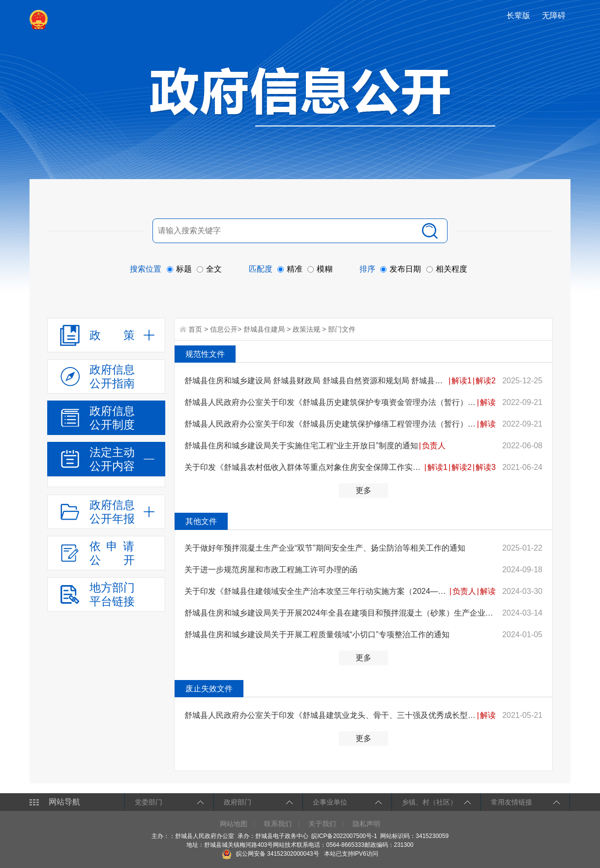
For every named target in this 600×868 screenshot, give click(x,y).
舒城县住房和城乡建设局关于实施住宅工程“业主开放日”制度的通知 (301, 446)
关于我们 (322, 824)
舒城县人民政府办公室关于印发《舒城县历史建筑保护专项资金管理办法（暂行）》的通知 (330, 402)
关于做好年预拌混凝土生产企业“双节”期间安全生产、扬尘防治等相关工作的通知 (325, 548)
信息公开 (224, 329)
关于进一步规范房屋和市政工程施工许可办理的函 (271, 570)
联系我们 (278, 824)
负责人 (434, 446)
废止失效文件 (209, 689)
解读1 (462, 381)
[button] (519, 15)
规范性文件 (205, 354)
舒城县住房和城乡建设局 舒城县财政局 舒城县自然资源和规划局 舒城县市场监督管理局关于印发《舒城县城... (316, 381)
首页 (195, 329)
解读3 (486, 467)
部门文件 (342, 329)
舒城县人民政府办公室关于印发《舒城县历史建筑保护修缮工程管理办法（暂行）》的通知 (330, 424)
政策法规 (306, 329)
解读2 (486, 381)
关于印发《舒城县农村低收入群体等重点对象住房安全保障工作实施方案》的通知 (304, 467)
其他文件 (201, 521)
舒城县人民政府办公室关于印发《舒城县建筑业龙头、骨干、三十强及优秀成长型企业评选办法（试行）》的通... (330, 715)
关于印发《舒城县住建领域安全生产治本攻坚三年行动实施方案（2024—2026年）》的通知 (316, 591)
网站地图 (234, 824)
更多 (363, 490)
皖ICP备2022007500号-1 (344, 836)
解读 (488, 402)
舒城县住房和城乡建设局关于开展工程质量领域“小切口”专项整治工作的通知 (317, 635)
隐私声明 (366, 824)
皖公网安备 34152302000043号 (270, 854)
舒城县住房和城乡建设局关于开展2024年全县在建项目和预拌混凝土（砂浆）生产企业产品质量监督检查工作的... (340, 613)
